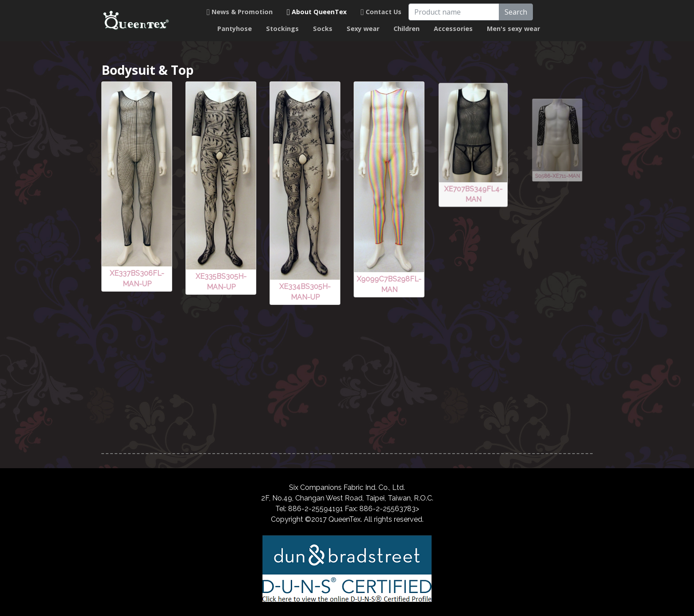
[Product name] (454, 12)
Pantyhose (235, 29)
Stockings (282, 29)
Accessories (453, 29)
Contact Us (381, 12)
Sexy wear (363, 29)
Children (407, 29)
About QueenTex (317, 12)
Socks (323, 29)
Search (516, 12)
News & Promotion (240, 12)
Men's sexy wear (513, 29)
